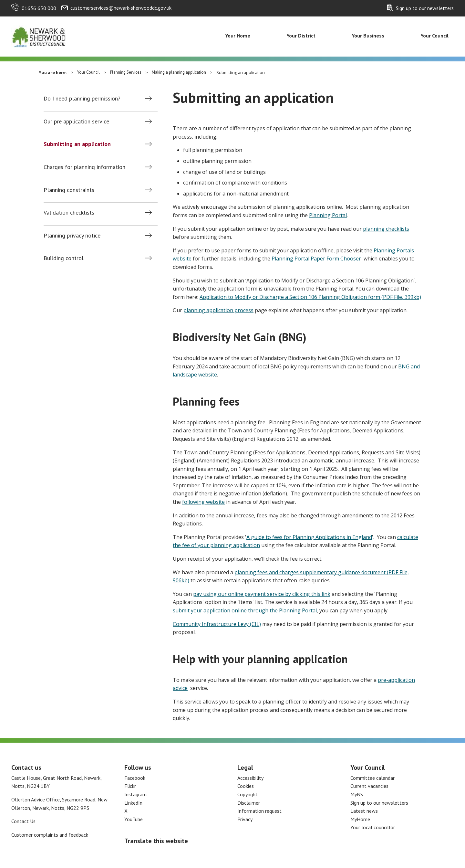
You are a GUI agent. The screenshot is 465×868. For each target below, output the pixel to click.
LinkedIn (133, 803)
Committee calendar (372, 778)
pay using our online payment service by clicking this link (262, 594)
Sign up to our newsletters (425, 8)
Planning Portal (328, 215)
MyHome (360, 819)
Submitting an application (77, 144)
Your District (301, 36)
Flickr (130, 786)
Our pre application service (76, 122)
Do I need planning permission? (82, 99)
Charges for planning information (84, 167)
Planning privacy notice (72, 236)
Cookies (246, 786)
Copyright (248, 794)
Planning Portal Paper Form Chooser (316, 259)
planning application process (218, 310)
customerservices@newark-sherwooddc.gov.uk (121, 8)
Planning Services (126, 72)
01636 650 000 (39, 8)
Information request (259, 811)
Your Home (238, 36)
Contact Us (23, 821)
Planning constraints (69, 190)
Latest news (364, 811)
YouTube (134, 819)
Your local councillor (373, 827)
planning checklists (386, 229)
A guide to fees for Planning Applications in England (309, 537)
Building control (64, 258)
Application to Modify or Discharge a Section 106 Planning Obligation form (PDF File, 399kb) (310, 297)
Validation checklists (69, 213)
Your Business (368, 36)
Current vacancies (369, 786)
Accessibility (250, 778)
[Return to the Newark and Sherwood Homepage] (39, 36)
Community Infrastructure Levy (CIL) (217, 624)
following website (203, 502)
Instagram (135, 794)
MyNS (357, 794)
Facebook (135, 778)
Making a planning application (179, 72)
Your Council (434, 36)
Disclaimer (249, 803)
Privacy (245, 819)
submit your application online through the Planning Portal (245, 610)
